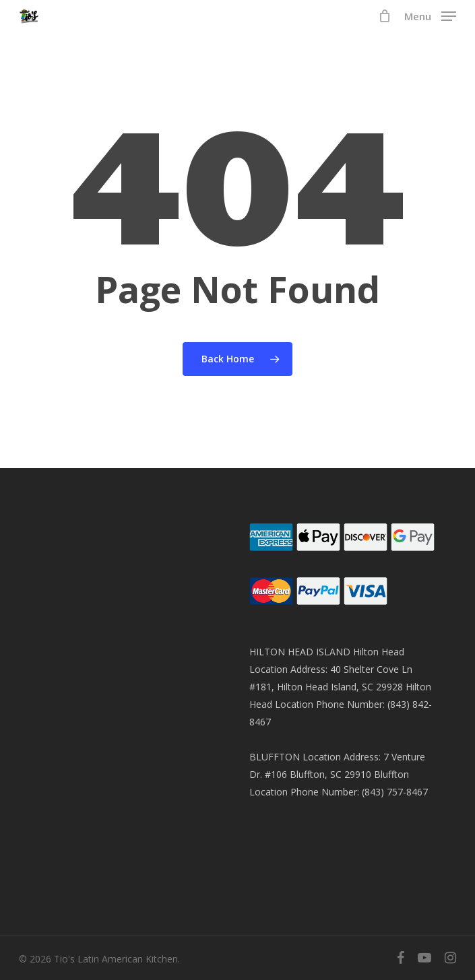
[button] (430, 15)
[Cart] (384, 16)
